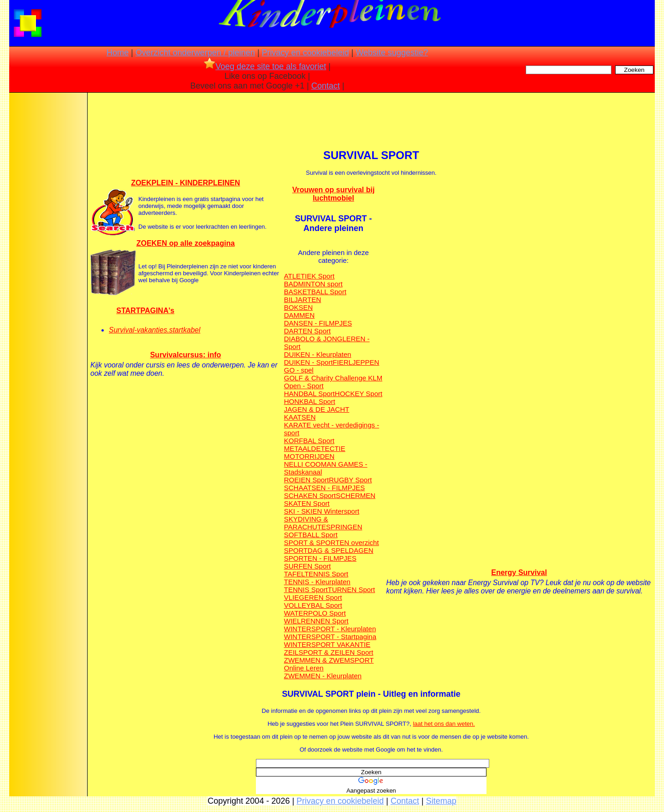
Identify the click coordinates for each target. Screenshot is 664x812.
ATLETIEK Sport (309, 276)
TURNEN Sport (352, 590)
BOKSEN (299, 307)
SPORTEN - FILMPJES (320, 558)
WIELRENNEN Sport (316, 621)
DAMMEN (299, 315)
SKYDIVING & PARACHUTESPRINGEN (323, 523)
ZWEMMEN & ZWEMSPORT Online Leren (329, 664)
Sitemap (441, 801)
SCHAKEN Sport (310, 495)
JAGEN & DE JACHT (317, 409)
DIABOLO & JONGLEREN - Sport (327, 343)
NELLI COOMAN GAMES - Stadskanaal (326, 468)
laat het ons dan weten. (444, 724)
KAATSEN (300, 417)
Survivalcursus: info (185, 355)
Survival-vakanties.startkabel (154, 330)
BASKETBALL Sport (315, 292)
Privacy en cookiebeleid (305, 53)
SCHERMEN (356, 495)
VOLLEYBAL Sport (313, 605)
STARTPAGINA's (145, 311)
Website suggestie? (392, 53)
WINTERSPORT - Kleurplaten (330, 629)
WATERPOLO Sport (315, 613)
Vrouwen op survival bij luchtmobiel (334, 194)
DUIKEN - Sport (308, 362)
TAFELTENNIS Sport (316, 574)
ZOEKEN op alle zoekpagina (186, 243)
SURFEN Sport (308, 566)
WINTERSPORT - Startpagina (330, 637)
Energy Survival (519, 572)
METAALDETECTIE (315, 448)
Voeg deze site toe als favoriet (265, 66)
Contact (326, 86)
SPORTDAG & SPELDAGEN (329, 550)
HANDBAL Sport (309, 394)
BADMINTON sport (313, 284)
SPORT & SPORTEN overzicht (332, 542)
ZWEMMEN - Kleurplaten (323, 676)
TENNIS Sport (306, 590)
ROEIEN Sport (307, 480)
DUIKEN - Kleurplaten (318, 354)
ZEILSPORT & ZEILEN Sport (329, 652)
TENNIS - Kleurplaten (317, 582)
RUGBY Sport (350, 480)
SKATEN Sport (307, 503)
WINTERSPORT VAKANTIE (327, 644)
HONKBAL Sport (310, 401)
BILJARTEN (303, 299)
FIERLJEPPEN (356, 362)
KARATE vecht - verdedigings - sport (332, 429)
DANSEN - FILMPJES (318, 323)
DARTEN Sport (307, 331)
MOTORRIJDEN (309, 456)
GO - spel (299, 370)
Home (118, 53)
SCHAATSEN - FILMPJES (325, 488)
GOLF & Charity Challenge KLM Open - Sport (333, 382)
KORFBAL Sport (309, 441)
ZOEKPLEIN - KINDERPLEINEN (185, 183)
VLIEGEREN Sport (313, 597)
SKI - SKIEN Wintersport (322, 511)
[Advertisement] (47, 240)
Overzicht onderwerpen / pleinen (195, 53)
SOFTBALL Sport (311, 535)
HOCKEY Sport (359, 394)
